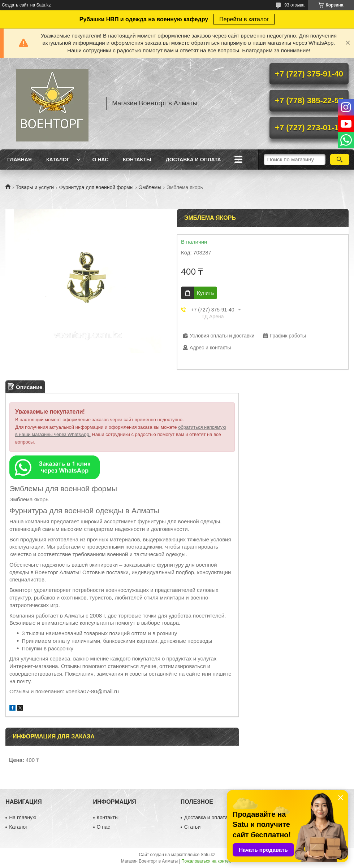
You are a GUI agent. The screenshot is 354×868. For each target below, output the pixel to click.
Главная (20, 160)
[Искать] (340, 160)
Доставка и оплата (193, 160)
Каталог (58, 160)
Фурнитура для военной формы (96, 187)
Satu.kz (208, 855)
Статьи (192, 827)
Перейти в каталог (244, 19)
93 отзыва (294, 5)
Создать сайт (15, 5)
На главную (23, 817)
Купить (205, 293)
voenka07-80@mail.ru (92, 691)
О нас (100, 160)
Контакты (137, 160)
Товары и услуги (35, 187)
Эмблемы (150, 187)
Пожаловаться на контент (207, 861)
